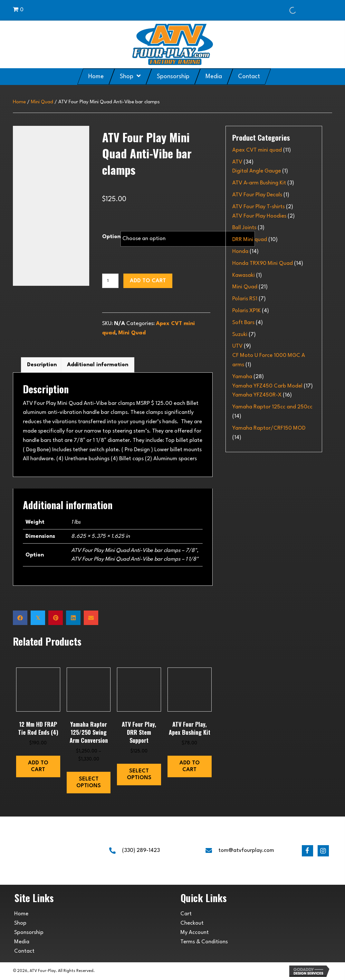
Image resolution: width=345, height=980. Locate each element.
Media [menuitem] (22, 942)
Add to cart (148, 281)
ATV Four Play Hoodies (259, 216)
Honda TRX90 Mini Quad (263, 263)
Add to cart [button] (38, 766)
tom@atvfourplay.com (246, 850)
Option (111, 237)
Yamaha (242, 377)
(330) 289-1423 (141, 850)
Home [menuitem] (21, 914)
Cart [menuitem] (186, 914)
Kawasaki (244, 275)
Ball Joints (244, 228)
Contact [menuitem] (24, 951)
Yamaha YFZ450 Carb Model (267, 386)
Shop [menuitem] (20, 923)
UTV (237, 346)
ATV (237, 162)
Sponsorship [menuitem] (29, 933)
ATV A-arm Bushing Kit (259, 183)
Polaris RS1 (245, 299)
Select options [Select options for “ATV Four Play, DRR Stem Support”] (139, 775)
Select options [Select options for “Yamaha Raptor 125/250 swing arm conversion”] (89, 783)
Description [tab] (42, 365)
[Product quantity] (110, 281)
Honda (240, 252)
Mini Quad (42, 102)
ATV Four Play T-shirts (259, 207)
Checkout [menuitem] (192, 923)
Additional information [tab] (98, 365)
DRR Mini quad (250, 240)
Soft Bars (243, 323)
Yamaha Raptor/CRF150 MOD (269, 428)
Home (19, 102)
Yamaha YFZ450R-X (257, 395)
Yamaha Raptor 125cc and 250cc (272, 407)
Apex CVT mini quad (257, 150)
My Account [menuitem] (195, 933)
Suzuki (240, 335)
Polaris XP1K (246, 311)
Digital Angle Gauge (257, 171)
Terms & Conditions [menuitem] (204, 942)
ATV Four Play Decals (257, 195)
